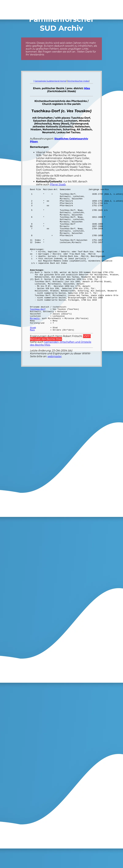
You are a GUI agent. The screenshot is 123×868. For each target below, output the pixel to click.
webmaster (55, 385)
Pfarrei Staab (58, 184)
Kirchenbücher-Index (78, 81)
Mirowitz (35, 344)
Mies (87, 88)
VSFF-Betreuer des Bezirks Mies (60, 366)
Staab (33, 356)
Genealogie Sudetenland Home (50, 81)
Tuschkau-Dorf (38, 333)
